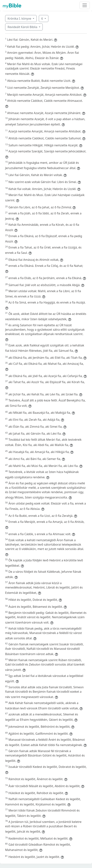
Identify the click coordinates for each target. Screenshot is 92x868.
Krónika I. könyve (20, 19)
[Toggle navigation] (85, 5)
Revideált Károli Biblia (23, 27)
